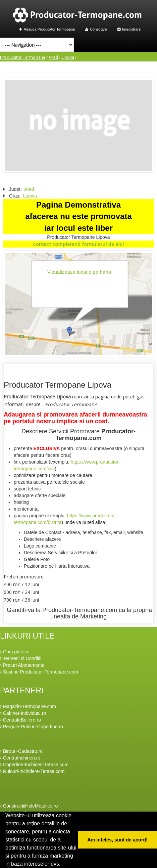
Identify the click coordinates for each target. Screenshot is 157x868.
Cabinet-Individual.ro (23, 713)
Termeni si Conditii (21, 658)
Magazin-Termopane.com (28, 706)
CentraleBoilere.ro (20, 720)
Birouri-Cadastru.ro (21, 751)
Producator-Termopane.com (95, 435)
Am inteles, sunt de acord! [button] (117, 840)
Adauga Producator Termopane (47, 29)
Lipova (68, 57)
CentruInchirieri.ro (20, 758)
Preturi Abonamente (22, 665)
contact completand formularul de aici (79, 244)
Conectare (96, 29)
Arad (53, 57)
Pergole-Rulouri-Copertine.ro (32, 727)
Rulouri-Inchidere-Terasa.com (32, 771)
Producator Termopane (23, 57)
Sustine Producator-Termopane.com (39, 672)
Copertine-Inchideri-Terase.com (34, 765)
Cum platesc (15, 652)
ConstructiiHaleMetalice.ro (29, 806)
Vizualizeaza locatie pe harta (79, 272)
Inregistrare (129, 29)
